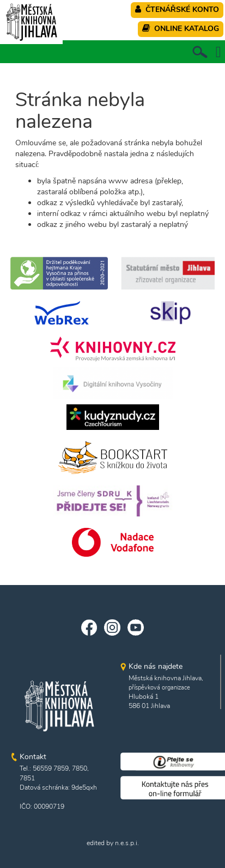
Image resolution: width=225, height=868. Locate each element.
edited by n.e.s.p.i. (113, 843)
